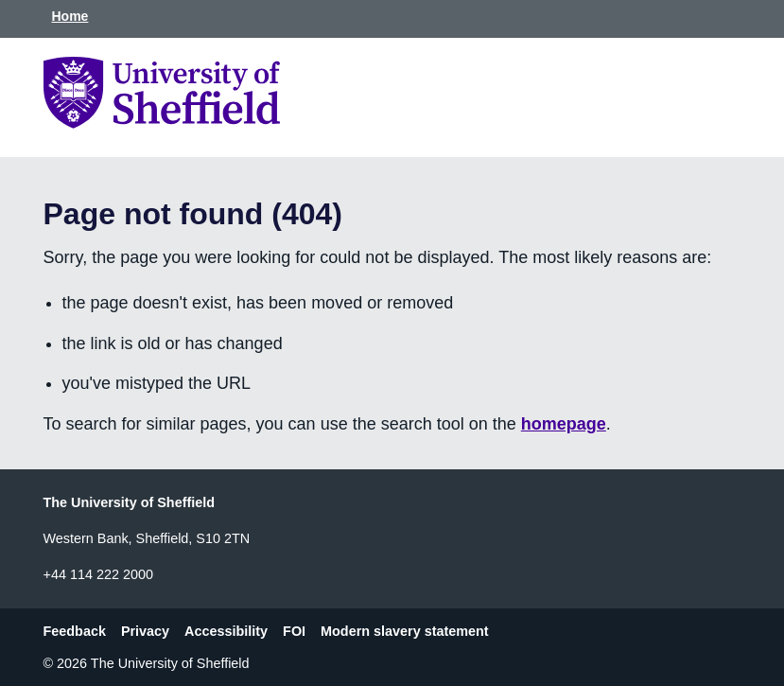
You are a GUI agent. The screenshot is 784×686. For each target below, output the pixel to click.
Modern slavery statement (405, 631)
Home (70, 16)
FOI (294, 631)
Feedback (75, 631)
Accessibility (226, 631)
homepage (564, 424)
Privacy (145, 631)
